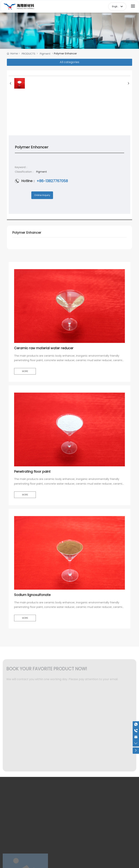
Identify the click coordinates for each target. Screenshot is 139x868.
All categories (69, 62)
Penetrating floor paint (32, 472)
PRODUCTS (29, 54)
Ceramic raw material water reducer (44, 348)
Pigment (45, 54)
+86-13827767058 (52, 181)
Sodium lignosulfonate (32, 595)
